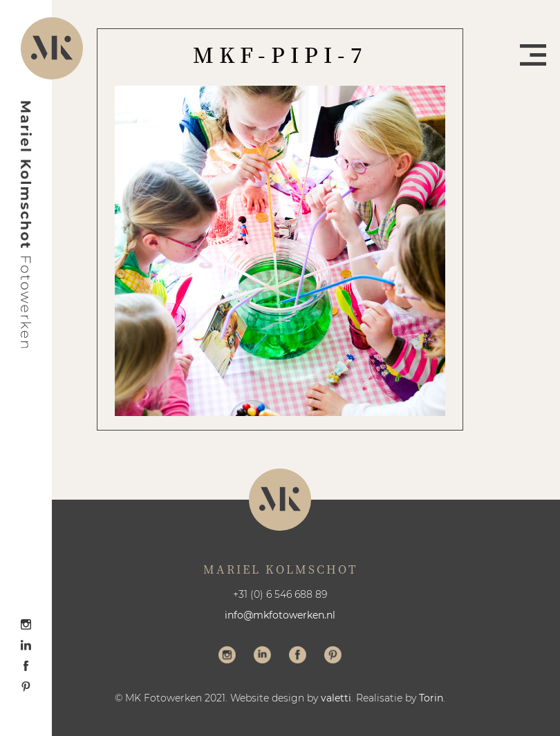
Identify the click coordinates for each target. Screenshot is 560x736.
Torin (431, 698)
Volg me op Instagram (227, 657)
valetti (336, 698)
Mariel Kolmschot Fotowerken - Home (26, 225)
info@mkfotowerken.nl (280, 615)
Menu (533, 55)
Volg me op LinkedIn (262, 657)
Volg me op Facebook (298, 657)
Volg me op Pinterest (333, 657)
